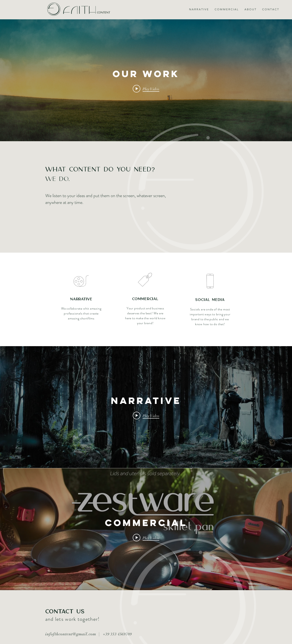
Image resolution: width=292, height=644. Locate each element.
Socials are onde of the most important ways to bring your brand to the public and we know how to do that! (210, 317)
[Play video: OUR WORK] (146, 89)
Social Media (210, 300)
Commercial (145, 299)
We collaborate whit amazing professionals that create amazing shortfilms (81, 313)
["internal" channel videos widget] (146, 80)
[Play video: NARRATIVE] (146, 416)
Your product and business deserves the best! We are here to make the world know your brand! (145, 316)
